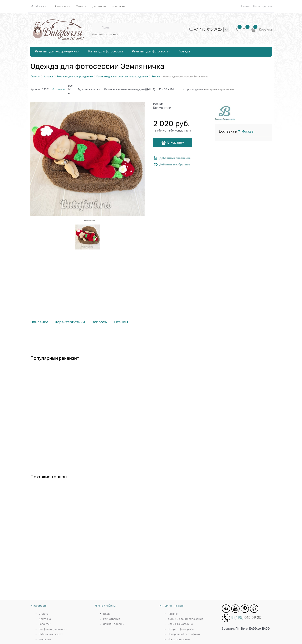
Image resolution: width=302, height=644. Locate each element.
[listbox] (226, 30)
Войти (246, 6)
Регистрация (262, 6)
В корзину (176, 143)
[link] (38, 6)
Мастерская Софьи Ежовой (219, 89)
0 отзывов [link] (59, 89)
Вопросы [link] (100, 322)
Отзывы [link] (121, 322)
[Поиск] (97, 28)
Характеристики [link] (70, 322)
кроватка (112, 34)
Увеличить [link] (90, 220)
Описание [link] (39, 322)
